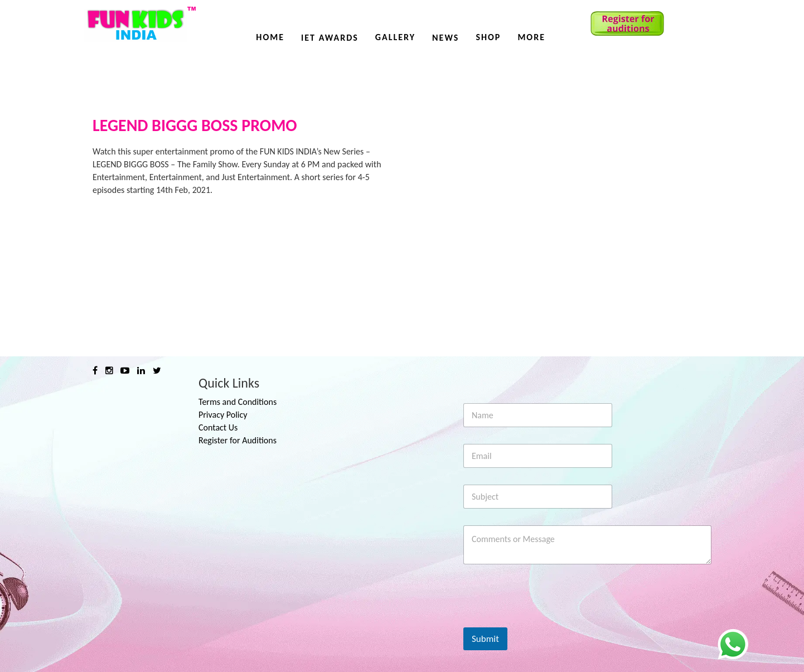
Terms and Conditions (238, 402)
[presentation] (548, 620)
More (531, 37)
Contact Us (218, 427)
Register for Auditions (238, 440)
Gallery (395, 37)
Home (270, 37)
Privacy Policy (223, 415)
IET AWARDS (330, 38)
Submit (485, 639)
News (445, 38)
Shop (488, 37)
